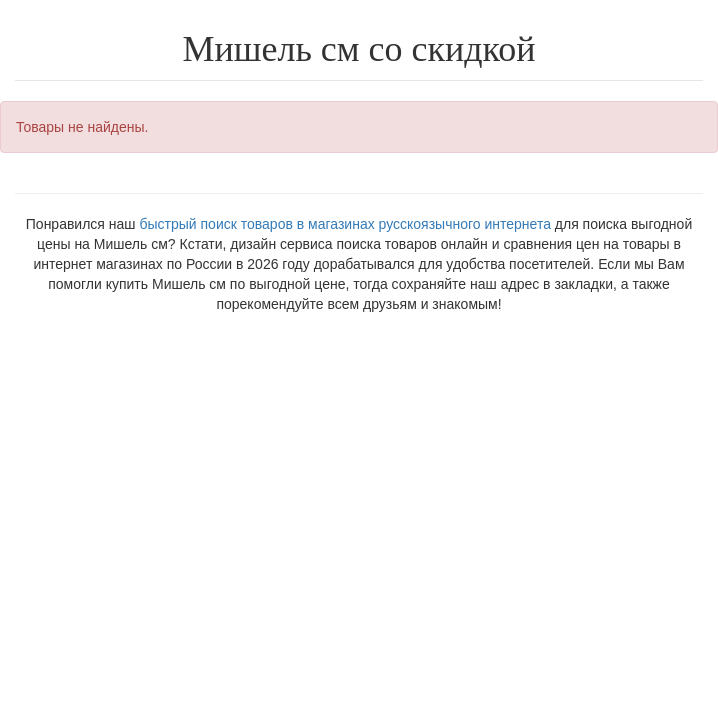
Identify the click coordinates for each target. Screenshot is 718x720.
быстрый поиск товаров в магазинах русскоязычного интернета (344, 224)
